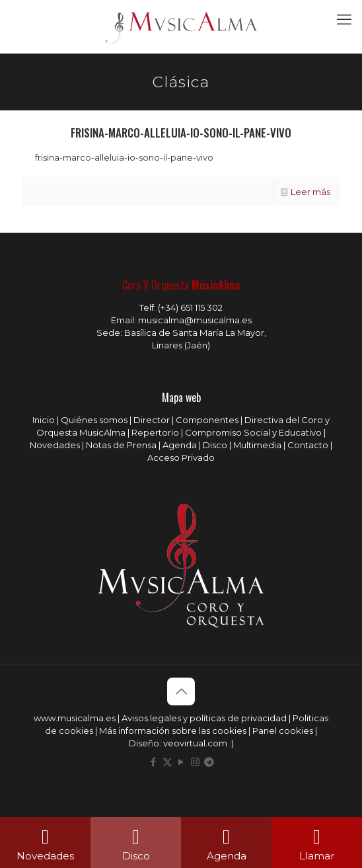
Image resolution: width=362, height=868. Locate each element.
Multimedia (257, 445)
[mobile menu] (344, 20)
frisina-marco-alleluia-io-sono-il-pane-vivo (181, 133)
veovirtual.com (196, 743)
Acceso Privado (181, 457)
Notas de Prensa (121, 445)
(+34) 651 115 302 (190, 307)
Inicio (44, 420)
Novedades (55, 445)
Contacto (308, 445)
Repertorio (155, 432)
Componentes (207, 420)
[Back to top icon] (181, 691)
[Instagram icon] (195, 762)
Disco (215, 445)
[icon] (209, 762)
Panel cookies (283, 730)
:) (232, 743)
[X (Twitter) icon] (167, 762)
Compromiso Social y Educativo (253, 432)
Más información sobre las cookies (173, 730)
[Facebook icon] (154, 762)
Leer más (310, 192)
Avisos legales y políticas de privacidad (204, 718)
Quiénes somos (94, 420)
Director (152, 420)
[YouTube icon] (181, 762)
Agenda (180, 445)
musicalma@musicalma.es (195, 320)
